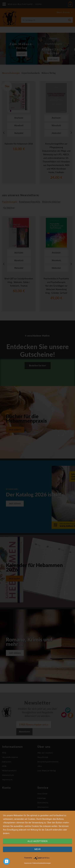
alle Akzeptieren (37, 841)
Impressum (28, 863)
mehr (37, 849)
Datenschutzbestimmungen (42, 863)
